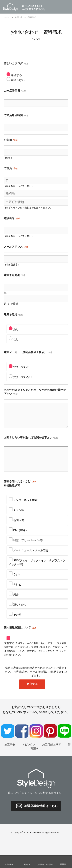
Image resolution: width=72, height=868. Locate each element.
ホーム (7, 17)
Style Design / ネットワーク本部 (12, 7)
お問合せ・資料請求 (45, 865)
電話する (27, 865)
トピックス (29, 754)
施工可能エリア (52, 754)
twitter (8, 740)
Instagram (36, 740)
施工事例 (10, 754)
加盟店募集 (9, 865)
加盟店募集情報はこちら (41, 815)
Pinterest (50, 740)
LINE (65, 740)
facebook (22, 740)
